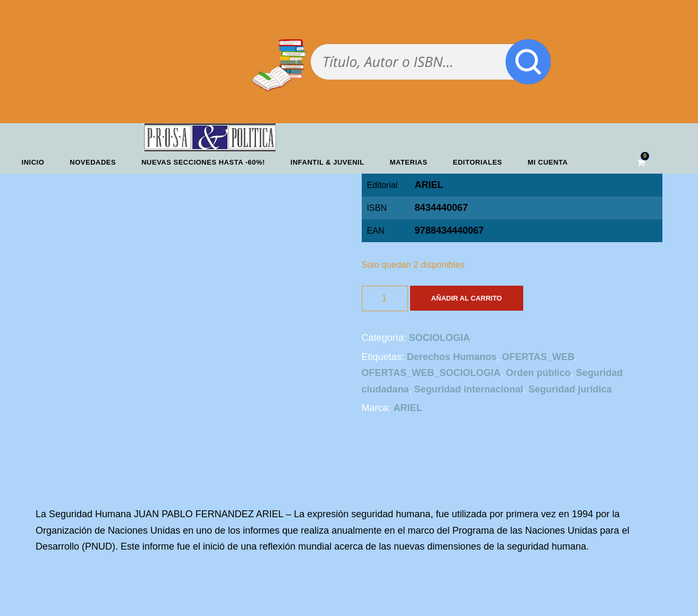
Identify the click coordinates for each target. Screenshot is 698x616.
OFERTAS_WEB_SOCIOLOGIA (431, 373)
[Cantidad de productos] (385, 298)
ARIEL (429, 185)
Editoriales (478, 162)
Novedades (93, 162)
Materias (409, 162)
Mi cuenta (548, 162)
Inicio (33, 162)
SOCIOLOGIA (440, 338)
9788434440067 (449, 230)
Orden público (538, 373)
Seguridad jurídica (570, 389)
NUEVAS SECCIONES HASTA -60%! (203, 162)
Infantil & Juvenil (327, 162)
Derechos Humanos (452, 357)
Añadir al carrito (467, 298)
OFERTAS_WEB (538, 357)
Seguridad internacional (469, 389)
